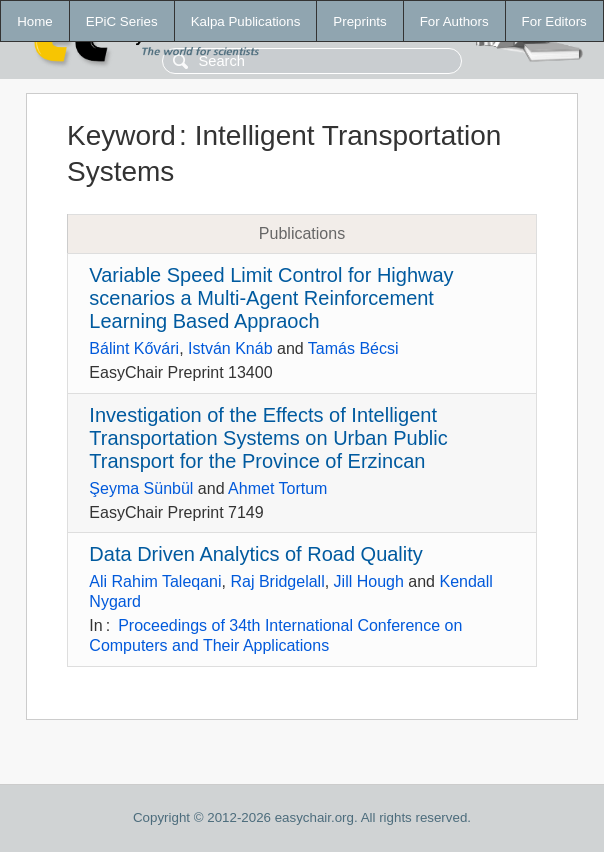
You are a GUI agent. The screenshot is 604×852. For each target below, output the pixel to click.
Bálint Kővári (134, 348)
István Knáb (230, 348)
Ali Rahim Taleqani (155, 581)
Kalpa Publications (246, 21)
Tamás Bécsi (353, 348)
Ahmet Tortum (277, 488)
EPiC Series (122, 21)
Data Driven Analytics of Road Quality (256, 554)
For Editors (554, 21)
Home (35, 21)
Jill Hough (369, 581)
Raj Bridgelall (277, 581)
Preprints (359, 21)
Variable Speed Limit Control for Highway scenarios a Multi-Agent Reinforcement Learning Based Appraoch (271, 298)
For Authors (454, 21)
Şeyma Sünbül (141, 488)
